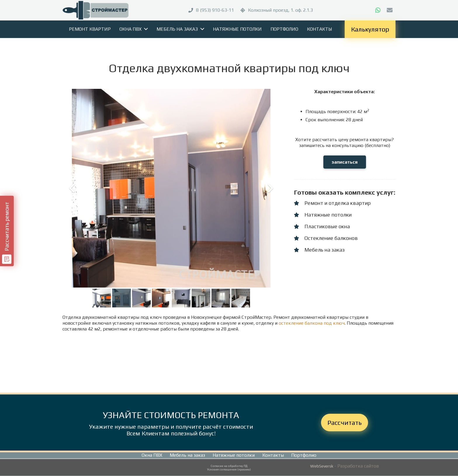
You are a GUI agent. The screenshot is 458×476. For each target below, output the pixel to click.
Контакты (273, 455)
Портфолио (304, 455)
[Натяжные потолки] (299, 215)
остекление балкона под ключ (312, 323)
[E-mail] (390, 10)
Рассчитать (345, 423)
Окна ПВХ (152, 455)
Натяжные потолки (234, 455)
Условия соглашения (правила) (229, 469)
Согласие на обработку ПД (229, 466)
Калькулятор (370, 29)
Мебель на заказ (187, 455)
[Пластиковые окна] (299, 226)
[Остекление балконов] (299, 238)
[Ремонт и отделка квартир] (299, 203)
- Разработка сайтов (356, 466)
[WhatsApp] (378, 10)
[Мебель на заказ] (299, 250)
